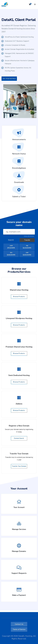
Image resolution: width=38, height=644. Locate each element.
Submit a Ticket (19, 192)
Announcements (19, 135)
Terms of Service (19, 629)
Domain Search (19, 438)
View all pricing (29, 236)
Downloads (19, 178)
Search (11, 240)
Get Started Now (9, 79)
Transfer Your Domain (19, 466)
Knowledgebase (19, 164)
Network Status (19, 149)
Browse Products (19, 297)
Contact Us (19, 624)
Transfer (27, 240)
